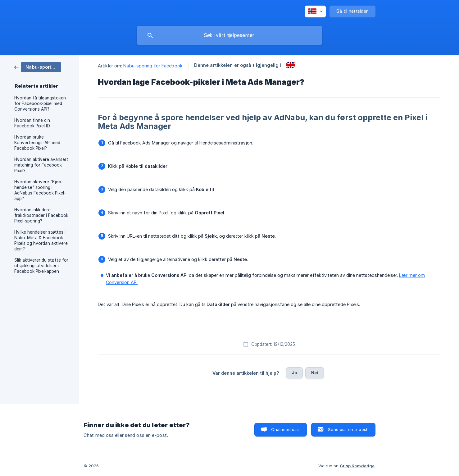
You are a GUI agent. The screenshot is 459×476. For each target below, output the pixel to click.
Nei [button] (315, 373)
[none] (315, 11)
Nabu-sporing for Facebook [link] (153, 66)
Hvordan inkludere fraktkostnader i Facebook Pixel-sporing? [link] (41, 215)
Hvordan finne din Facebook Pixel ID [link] (32, 123)
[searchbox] (229, 35)
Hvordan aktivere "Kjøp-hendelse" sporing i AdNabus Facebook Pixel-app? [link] (40, 190)
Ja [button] (294, 373)
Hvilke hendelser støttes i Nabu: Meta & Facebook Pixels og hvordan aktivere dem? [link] (41, 240)
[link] (38, 67)
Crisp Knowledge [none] (357, 466)
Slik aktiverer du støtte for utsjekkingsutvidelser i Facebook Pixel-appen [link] (41, 266)
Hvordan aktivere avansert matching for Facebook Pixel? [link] (41, 165)
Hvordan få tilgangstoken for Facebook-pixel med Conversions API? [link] (40, 103)
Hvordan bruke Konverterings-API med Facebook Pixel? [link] (37, 143)
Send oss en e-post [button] (348, 429)
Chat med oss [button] (285, 429)
